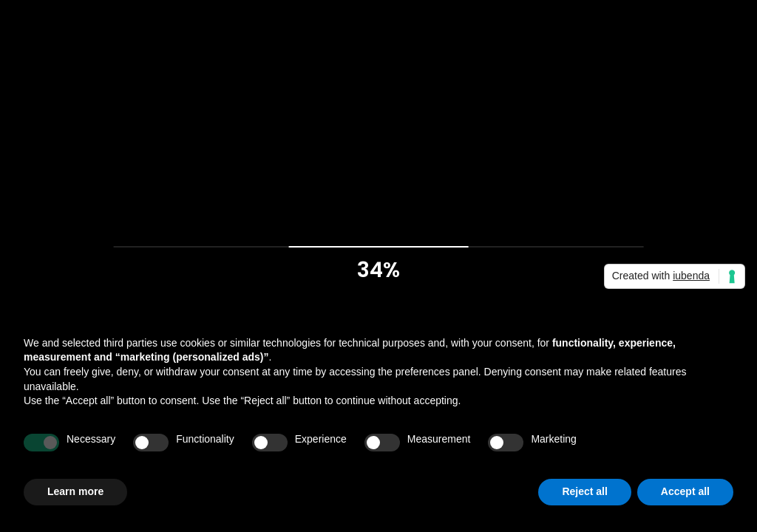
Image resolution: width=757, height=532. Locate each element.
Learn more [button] (75, 491)
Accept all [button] (685, 491)
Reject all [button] (584, 491)
